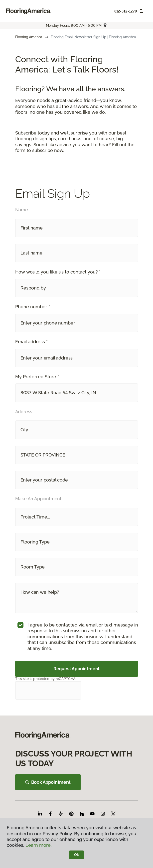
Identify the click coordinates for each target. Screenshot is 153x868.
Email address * (31, 342)
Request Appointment (77, 669)
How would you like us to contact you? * (58, 272)
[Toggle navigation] (142, 11)
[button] (77, 288)
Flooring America (29, 37)
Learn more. (39, 845)
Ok (76, 855)
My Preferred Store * (37, 377)
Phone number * (33, 307)
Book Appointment (48, 782)
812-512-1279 (126, 11)
